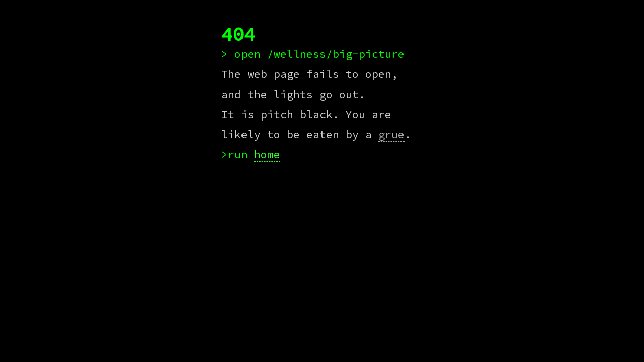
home (267, 155)
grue (391, 134)
